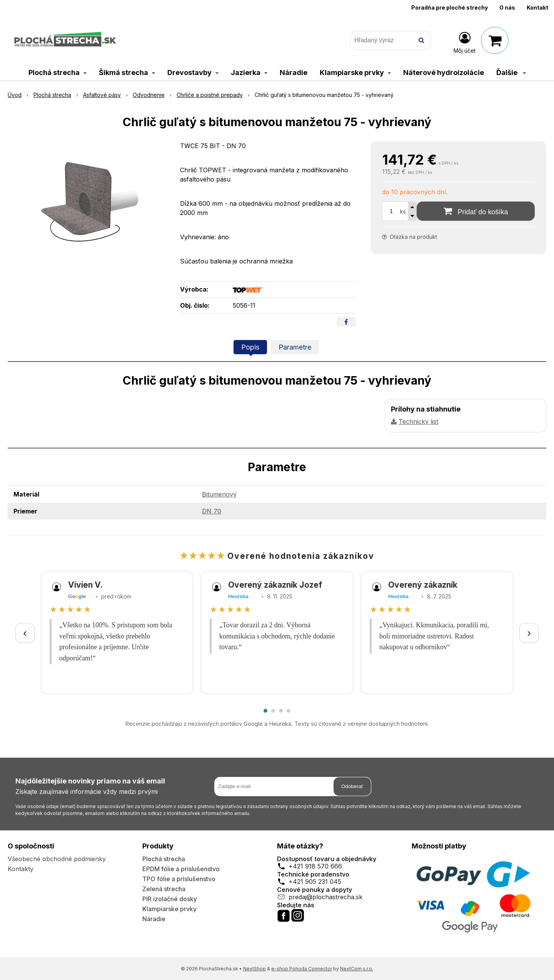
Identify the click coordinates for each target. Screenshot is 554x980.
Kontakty (21, 869)
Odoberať (352, 786)
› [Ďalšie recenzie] (529, 632)
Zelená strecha (164, 889)
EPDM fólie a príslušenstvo (181, 869)
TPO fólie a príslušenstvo (179, 879)
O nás (507, 7)
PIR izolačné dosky (170, 899)
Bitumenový (219, 494)
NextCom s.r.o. (357, 969)
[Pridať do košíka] (476, 211)
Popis (250, 347)
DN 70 (212, 511)
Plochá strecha (164, 859)
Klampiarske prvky (169, 909)
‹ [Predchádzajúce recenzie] (25, 632)
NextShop (254, 969)
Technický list (418, 422)
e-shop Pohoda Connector (302, 969)
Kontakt (537, 7)
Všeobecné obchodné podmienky (57, 859)
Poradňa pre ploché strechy (450, 7)
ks (403, 211)
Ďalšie (511, 72)
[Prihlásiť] (465, 42)
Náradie (154, 919)
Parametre (295, 347)
